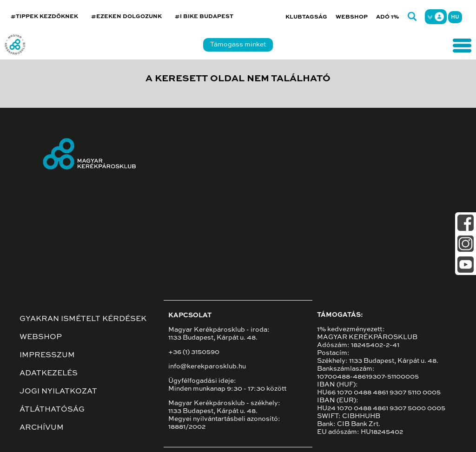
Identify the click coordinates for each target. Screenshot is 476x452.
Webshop (352, 17)
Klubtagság (306, 17)
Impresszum (47, 355)
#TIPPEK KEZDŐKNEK (44, 17)
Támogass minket (238, 45)
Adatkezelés (49, 373)
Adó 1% (388, 17)
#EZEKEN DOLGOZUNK (126, 17)
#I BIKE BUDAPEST (204, 17)
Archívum (42, 428)
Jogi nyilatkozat (58, 392)
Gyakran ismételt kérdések (83, 319)
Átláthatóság (52, 410)
